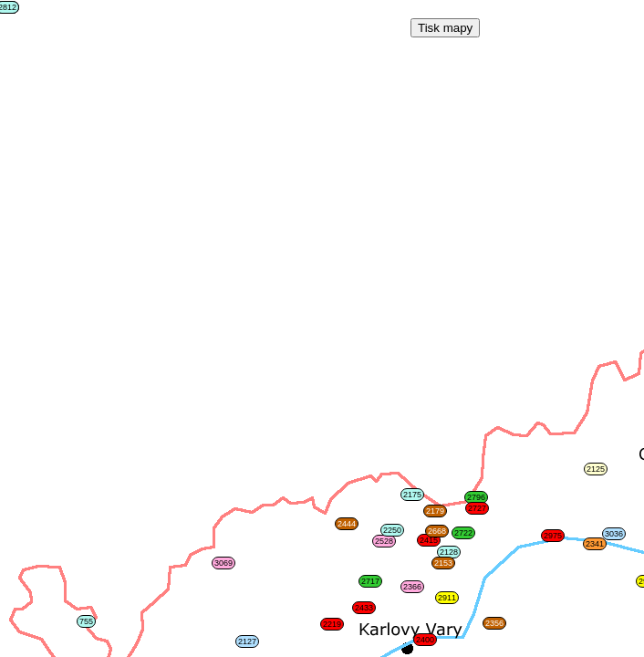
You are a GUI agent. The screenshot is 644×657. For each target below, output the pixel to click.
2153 (443, 563)
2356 (494, 623)
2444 (347, 524)
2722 (463, 533)
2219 (332, 624)
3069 (223, 563)
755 (86, 621)
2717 (370, 581)
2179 (435, 511)
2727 (477, 508)
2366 (412, 587)
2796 (476, 497)
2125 (596, 469)
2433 (364, 608)
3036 (614, 534)
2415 (429, 540)
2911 (447, 598)
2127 (247, 641)
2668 (437, 531)
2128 (449, 552)
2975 (553, 536)
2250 (392, 530)
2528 (384, 541)
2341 (595, 544)
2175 (412, 495)
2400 (425, 640)
